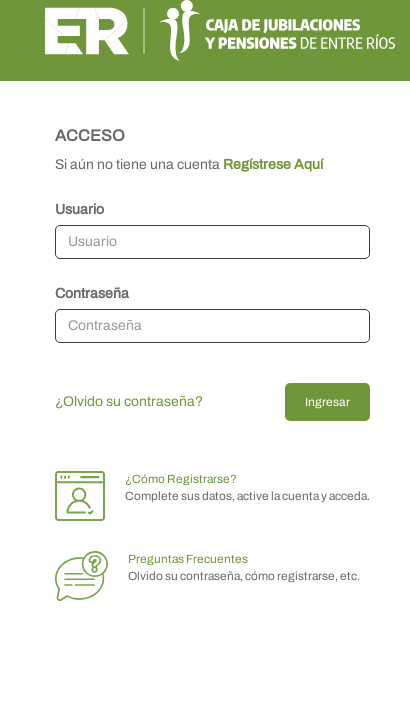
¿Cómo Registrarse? (181, 479)
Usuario (79, 209)
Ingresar (327, 402)
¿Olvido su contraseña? (129, 401)
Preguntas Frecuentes (188, 559)
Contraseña (92, 293)
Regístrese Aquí (273, 164)
